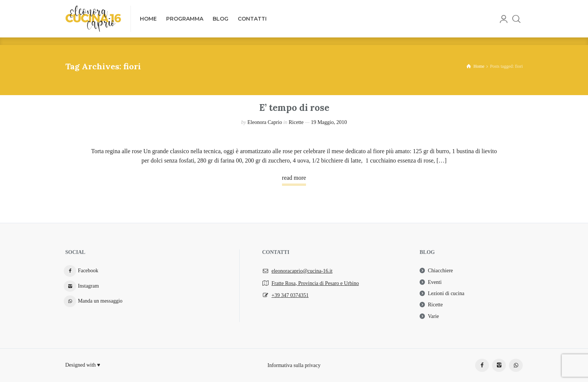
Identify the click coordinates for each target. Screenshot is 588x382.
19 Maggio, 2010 (329, 122)
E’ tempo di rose (294, 108)
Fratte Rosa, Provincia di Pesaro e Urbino (315, 283)
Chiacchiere (440, 271)
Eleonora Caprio (265, 122)
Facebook (88, 271)
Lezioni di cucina (446, 293)
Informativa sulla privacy (294, 365)
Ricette (296, 122)
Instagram (88, 286)
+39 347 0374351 (290, 295)
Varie (433, 316)
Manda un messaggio (100, 301)
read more (294, 178)
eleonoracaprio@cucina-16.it (302, 271)
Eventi (435, 282)
